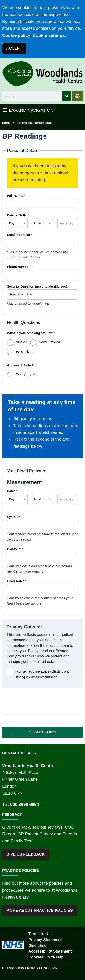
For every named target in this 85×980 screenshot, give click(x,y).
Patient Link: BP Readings (35, 123)
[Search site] (67, 96)
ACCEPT (14, 48)
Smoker (21, 342)
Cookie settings (49, 35)
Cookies (36, 957)
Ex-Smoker (24, 352)
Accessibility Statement (50, 951)
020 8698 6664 (25, 804)
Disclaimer (38, 946)
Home (6, 123)
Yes (18, 374)
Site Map (56, 957)
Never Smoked (50, 342)
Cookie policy (16, 35)
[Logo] (42, 74)
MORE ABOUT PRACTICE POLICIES (40, 910)
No (35, 374)
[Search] (32, 96)
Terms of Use (40, 934)
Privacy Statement (45, 940)
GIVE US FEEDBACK (25, 854)
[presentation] (37, 701)
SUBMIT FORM (42, 732)
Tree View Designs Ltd (27, 968)
